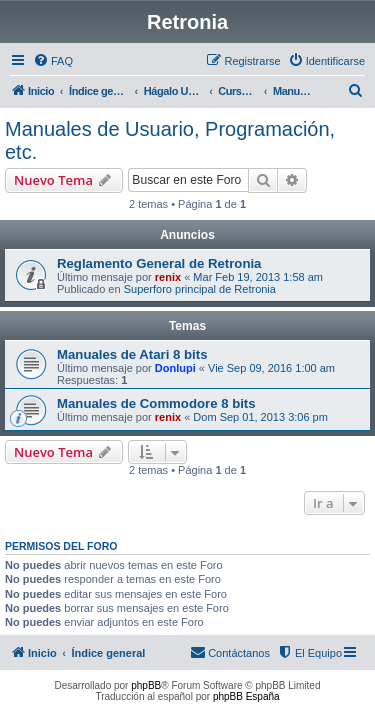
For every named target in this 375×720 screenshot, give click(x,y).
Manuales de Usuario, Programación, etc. (170, 140)
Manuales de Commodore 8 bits (156, 403)
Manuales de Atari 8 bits (132, 354)
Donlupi (175, 368)
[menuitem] (53, 61)
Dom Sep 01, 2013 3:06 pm (260, 417)
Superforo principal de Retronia (200, 289)
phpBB (146, 685)
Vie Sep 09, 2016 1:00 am (271, 368)
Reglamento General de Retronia (159, 263)
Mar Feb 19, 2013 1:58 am (258, 277)
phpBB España (246, 696)
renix (168, 277)
